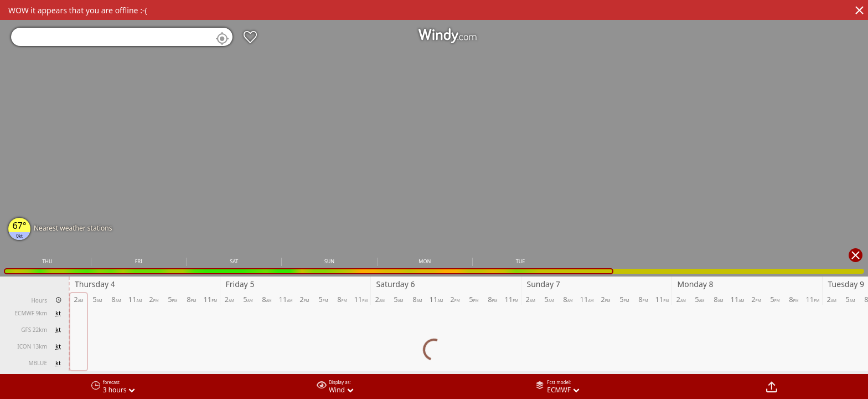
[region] (434, 199)
